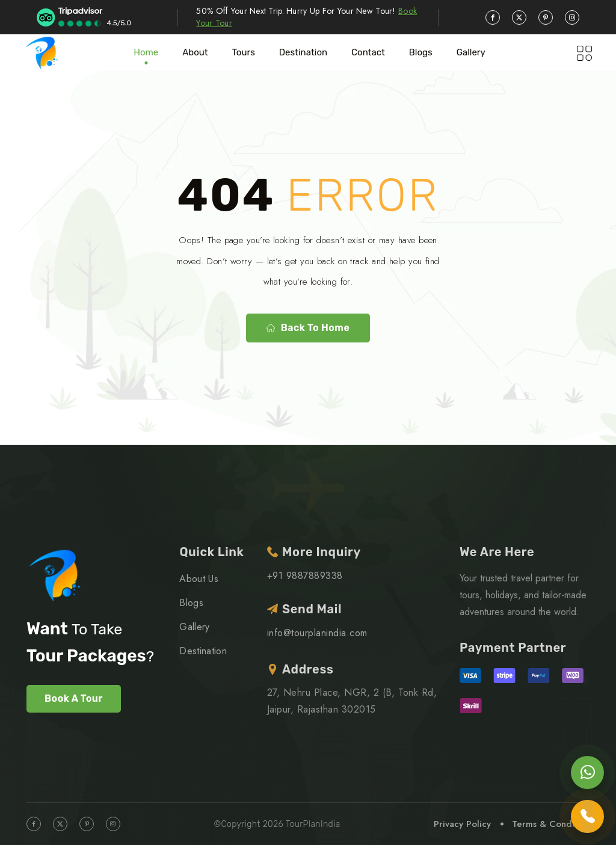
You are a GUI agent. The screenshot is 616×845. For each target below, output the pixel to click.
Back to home (308, 328)
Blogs (191, 603)
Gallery (471, 52)
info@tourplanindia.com (317, 633)
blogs (421, 52)
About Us (199, 579)
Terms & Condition (551, 824)
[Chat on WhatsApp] (587, 772)
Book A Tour (74, 698)
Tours (244, 52)
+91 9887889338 (305, 576)
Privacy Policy (462, 824)
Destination (303, 52)
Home (146, 52)
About (195, 52)
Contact (368, 52)
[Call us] (587, 816)
